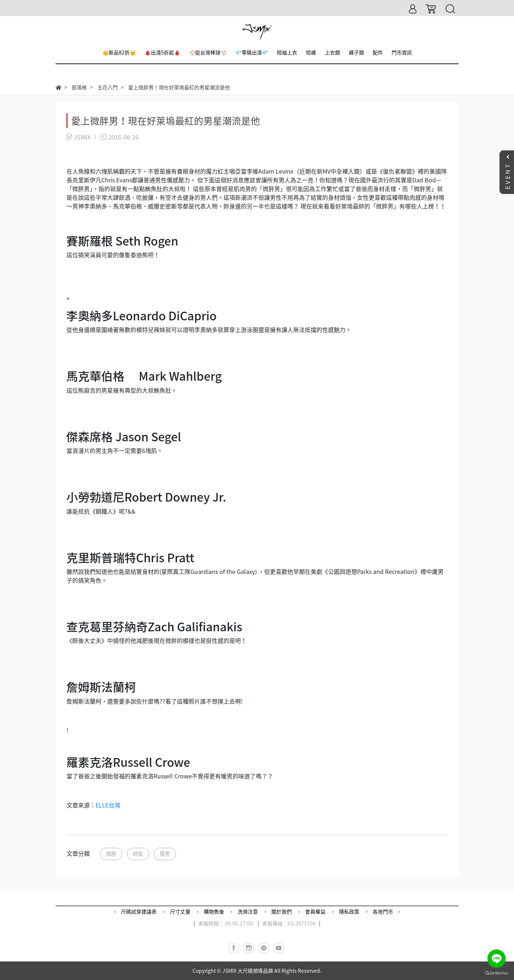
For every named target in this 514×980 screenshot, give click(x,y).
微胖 (111, 854)
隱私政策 (349, 911)
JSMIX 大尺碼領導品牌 (248, 971)
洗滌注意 (248, 911)
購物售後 (214, 911)
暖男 (165, 854)
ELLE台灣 (108, 805)
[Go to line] (497, 959)
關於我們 (282, 911)
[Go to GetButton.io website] (497, 973)
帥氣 (138, 854)
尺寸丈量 (180, 911)
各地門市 (383, 911)
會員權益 (315, 911)
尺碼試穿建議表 (139, 911)
